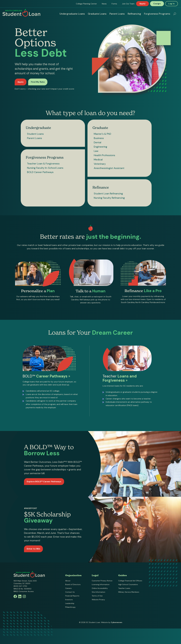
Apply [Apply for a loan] (21, 82)
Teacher (120, 379)
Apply (143, 4)
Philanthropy (70, 607)
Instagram (24, 596)
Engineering (100, 147)
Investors (69, 600)
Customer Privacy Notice (102, 581)
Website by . (112, 622)
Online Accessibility (100, 588)
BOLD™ (46, 377)
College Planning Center (86, 4)
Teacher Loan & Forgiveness (43, 164)
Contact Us (70, 592)
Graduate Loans (97, 14)
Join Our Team (128, 4)
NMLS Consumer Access (24, 591)
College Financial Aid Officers (130, 581)
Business (99, 138)
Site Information (98, 592)
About (68, 581)
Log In (172, 4)
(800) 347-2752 (20, 586)
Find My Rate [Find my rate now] (38, 82)
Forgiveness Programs (157, 14)
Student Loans (35, 134)
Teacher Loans (124, 588)
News (104, 4)
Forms (114, 4)
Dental (97, 142)
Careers (68, 588)
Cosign (157, 4)
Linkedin (20, 596)
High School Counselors (128, 584)
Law (96, 151)
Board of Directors (73, 584)
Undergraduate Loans (72, 14)
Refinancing (134, 14)
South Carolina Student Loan (21, 13)
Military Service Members (129, 592)
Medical (98, 160)
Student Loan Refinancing (108, 194)
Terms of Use (97, 596)
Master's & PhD (102, 134)
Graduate (100, 128)
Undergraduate (38, 128)
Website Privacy (98, 600)
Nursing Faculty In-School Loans (45, 168)
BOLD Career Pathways (40, 172)
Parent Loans (117, 14)
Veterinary (100, 164)
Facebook (15, 596)
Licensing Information (101, 584)
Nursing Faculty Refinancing (109, 198)
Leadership (70, 603)
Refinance (101, 187)
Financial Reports (72, 596)
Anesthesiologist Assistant (109, 168)
